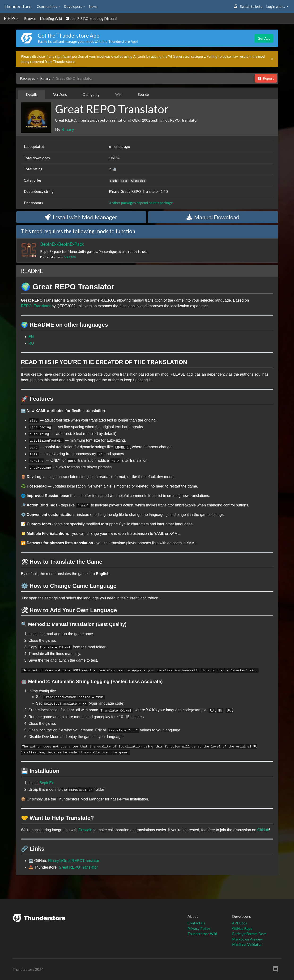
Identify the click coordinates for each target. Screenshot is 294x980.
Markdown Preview (247, 939)
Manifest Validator (247, 944)
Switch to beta (248, 6)
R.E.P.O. (11, 18)
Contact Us (196, 923)
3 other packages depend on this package (141, 203)
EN (31, 337)
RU (31, 343)
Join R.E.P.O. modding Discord (91, 18)
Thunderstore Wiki (202, 934)
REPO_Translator (36, 306)
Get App (264, 38)
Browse (30, 18)
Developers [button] (73, 6)
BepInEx (47, 783)
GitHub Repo (242, 928)
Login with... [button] (276, 6)
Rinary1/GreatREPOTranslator (74, 861)
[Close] (272, 59)
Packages (27, 78)
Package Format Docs (249, 934)
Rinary (45, 78)
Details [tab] (32, 94)
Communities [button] (47, 6)
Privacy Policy (199, 928)
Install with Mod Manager (81, 217)
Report (266, 78)
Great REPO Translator (78, 867)
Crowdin (85, 830)
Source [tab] (143, 94)
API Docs (240, 923)
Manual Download (213, 217)
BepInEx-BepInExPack (62, 244)
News (93, 6)
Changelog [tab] (91, 94)
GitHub (263, 830)
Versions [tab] (60, 94)
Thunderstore (17, 6)
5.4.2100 (70, 257)
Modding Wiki (51, 18)
